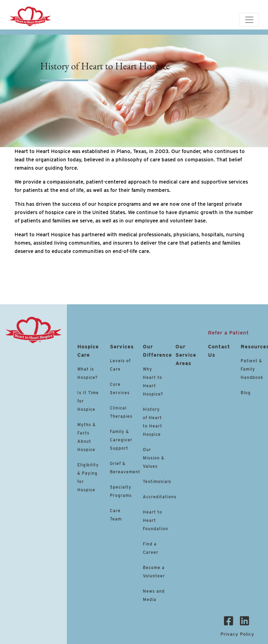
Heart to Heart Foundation (155, 520)
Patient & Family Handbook (252, 369)
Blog (246, 393)
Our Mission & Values (154, 458)
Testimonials (157, 481)
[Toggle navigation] (249, 20)
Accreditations (160, 497)
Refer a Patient (228, 333)
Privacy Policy (237, 634)
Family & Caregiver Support (121, 440)
